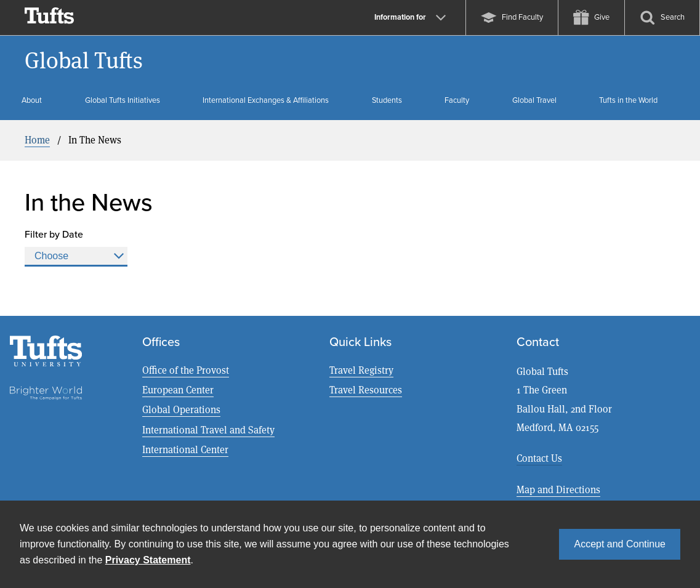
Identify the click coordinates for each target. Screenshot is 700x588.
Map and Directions (558, 490)
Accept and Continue (620, 544)
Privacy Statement (148, 560)
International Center (185, 450)
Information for (410, 17)
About (32, 100)
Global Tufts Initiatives (123, 100)
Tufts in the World (628, 100)
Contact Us (539, 458)
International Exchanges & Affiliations (266, 100)
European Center (178, 390)
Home (37, 140)
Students (387, 100)
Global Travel (534, 100)
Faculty (457, 100)
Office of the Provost (186, 370)
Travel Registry (361, 370)
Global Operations (181, 410)
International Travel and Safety (208, 430)
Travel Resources (366, 390)
